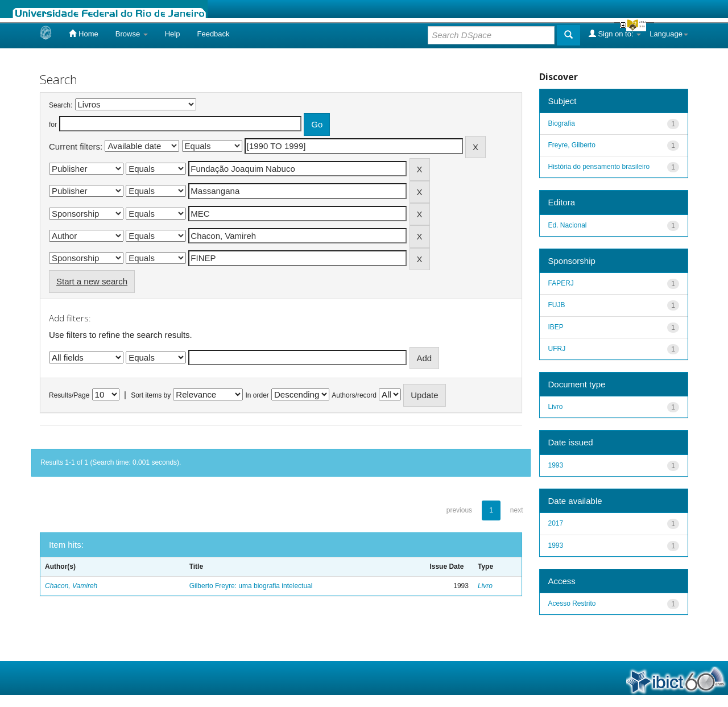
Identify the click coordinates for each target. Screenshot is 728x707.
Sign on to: (615, 34)
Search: (61, 105)
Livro (485, 586)
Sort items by (151, 395)
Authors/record (354, 395)
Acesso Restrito (572, 603)
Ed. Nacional (568, 225)
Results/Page (69, 395)
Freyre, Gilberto (572, 145)
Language (669, 34)
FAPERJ (561, 283)
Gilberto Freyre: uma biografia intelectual (251, 586)
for (53, 125)
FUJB (557, 305)
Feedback (213, 34)
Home (83, 34)
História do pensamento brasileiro (599, 167)
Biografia (562, 123)
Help (173, 34)
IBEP (556, 327)
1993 (556, 465)
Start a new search (92, 281)
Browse (132, 34)
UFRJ (557, 349)
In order (257, 395)
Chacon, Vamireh (71, 586)
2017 (556, 523)
